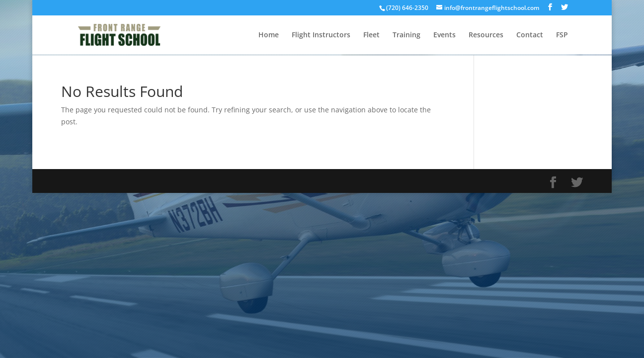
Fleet (371, 35)
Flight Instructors (321, 35)
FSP (562, 35)
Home (269, 35)
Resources (486, 35)
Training (406, 35)
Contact (530, 35)
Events (444, 35)
